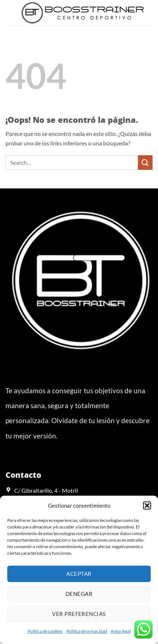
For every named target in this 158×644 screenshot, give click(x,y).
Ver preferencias (79, 614)
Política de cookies (45, 631)
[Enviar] (145, 162)
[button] (147, 506)
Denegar (79, 594)
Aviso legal (121, 631)
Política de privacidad (87, 631)
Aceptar (79, 574)
